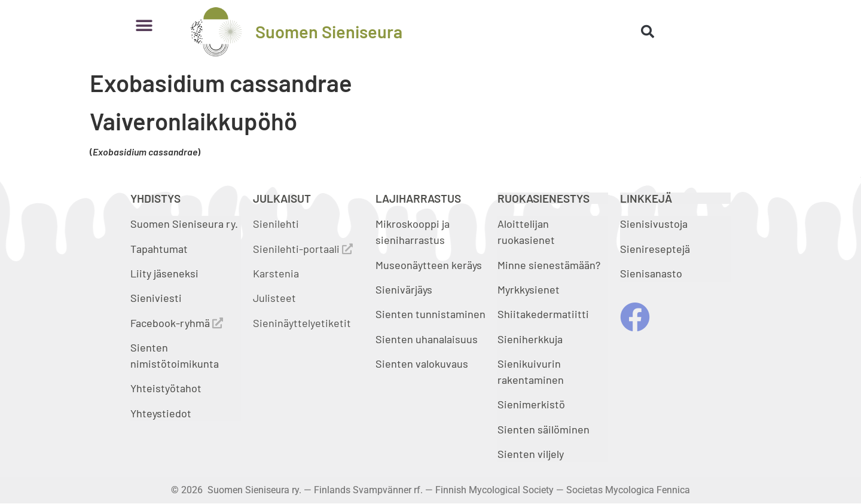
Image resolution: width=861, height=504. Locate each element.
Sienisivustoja (654, 224)
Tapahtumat (159, 249)
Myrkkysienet (529, 289)
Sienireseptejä (655, 249)
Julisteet (274, 298)
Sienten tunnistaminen (430, 314)
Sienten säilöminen (544, 429)
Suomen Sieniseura (329, 31)
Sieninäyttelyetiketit (302, 323)
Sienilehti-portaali (303, 249)
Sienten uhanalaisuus (427, 339)
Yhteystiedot (161, 413)
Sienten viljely (531, 454)
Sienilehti (276, 224)
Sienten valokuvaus (422, 364)
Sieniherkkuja (530, 339)
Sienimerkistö (531, 404)
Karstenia (276, 273)
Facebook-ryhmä (177, 323)
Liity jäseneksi (164, 273)
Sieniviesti (157, 298)
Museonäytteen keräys (429, 265)
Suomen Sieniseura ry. (184, 224)
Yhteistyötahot (166, 388)
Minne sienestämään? (549, 265)
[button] (144, 25)
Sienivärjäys (404, 289)
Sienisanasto (651, 273)
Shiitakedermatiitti (543, 314)
